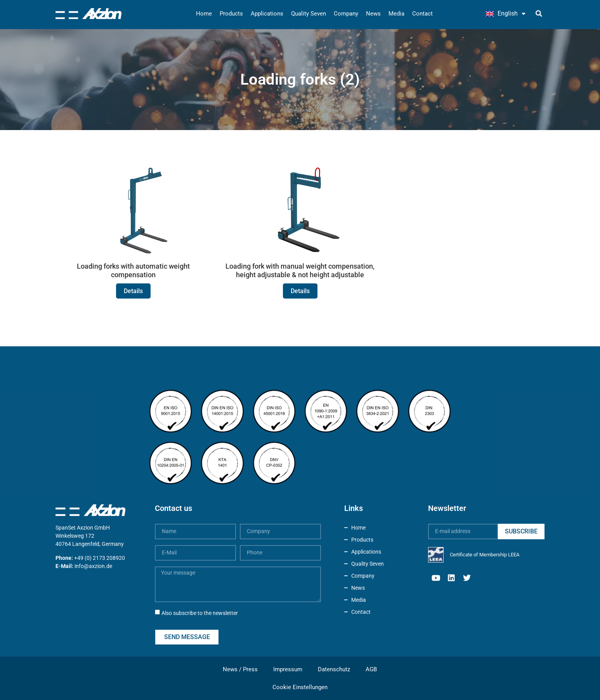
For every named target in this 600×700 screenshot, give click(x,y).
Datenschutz (334, 669)
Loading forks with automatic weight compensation (133, 270)
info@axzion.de (93, 566)
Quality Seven (309, 14)
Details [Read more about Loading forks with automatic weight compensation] (133, 291)
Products (231, 14)
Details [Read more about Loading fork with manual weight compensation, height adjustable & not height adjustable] (300, 291)
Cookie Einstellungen (300, 687)
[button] (539, 14)
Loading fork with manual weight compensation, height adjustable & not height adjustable (300, 270)
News (373, 14)
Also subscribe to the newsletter (200, 613)
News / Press (240, 669)
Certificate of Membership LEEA (485, 555)
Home (204, 14)
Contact (422, 14)
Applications (267, 14)
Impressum (288, 669)
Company (346, 14)
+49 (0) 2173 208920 (100, 558)
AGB (371, 669)
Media (396, 14)
